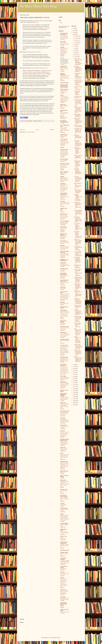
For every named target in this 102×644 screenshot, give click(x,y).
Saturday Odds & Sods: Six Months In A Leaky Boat (65, 204)
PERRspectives (64, 382)
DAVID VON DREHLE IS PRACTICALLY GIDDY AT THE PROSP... (78, 219)
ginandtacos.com (64, 214)
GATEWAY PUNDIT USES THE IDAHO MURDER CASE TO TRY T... (78, 312)
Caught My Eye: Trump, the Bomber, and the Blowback (64, 443)
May (75, 50)
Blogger (59, 638)
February (76, 56)
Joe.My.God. (63, 263)
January (76, 58)
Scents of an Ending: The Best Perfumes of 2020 (64, 499)
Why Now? (63, 572)
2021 (74, 367)
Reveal (62, 453)
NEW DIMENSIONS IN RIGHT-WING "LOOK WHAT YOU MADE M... (78, 332)
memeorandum (64, 310)
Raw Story (63, 431)
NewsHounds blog (64, 357)
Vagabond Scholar (64, 552)
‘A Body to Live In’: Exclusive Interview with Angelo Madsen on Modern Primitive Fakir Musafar (64, 153)
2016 (74, 377)
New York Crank (64, 345)
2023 (74, 34)
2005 (74, 399)
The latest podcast (64, 117)
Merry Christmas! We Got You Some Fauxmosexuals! (64, 592)
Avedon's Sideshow (64, 89)
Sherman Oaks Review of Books (64, 496)
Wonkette (62, 578)
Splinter (62, 514)
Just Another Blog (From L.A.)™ (64, 281)
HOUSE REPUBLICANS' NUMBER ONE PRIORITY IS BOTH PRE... (78, 359)
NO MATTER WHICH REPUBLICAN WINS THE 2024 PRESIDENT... (78, 143)
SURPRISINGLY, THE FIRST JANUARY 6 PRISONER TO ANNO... (78, 287)
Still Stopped (63, 270)
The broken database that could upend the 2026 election (64, 414)
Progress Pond (63, 425)
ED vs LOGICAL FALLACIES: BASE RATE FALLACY (64, 216)
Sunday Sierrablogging (65, 242)
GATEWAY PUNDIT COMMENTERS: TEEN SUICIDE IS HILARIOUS (78, 197)
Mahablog (62, 302)
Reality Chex (63, 447)
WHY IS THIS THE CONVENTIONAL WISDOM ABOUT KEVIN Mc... (78, 213)
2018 (74, 373)
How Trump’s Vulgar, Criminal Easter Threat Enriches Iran (65, 255)
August (76, 44)
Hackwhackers (63, 227)
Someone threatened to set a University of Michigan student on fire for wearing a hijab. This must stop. (65, 518)
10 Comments (39, 121)
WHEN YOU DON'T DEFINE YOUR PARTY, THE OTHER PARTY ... (78, 242)
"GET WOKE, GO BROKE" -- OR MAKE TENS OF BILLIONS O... (78, 131)
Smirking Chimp (64, 508)
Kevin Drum (63, 287)
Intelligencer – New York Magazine (64, 260)
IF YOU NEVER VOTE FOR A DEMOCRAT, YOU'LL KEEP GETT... (78, 102)
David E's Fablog (64, 159)
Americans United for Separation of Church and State (64, 86)
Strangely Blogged (64, 523)
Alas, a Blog (63, 42)
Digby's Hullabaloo (64, 172)
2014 (74, 381)
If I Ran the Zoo (64, 241)
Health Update (63, 288)
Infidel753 (62, 246)
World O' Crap (64, 590)
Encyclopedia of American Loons (64, 194)
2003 (74, 403)
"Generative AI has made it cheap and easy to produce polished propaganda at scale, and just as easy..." (65, 99)
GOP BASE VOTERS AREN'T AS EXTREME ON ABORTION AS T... (78, 172)
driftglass (62, 177)
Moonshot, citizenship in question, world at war (64, 546)
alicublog (62, 47)
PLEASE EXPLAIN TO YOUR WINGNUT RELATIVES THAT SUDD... (78, 340)
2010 (74, 389)
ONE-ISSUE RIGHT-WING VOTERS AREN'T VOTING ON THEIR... (78, 151)
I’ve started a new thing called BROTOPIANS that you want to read (65, 562)
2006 (74, 397)
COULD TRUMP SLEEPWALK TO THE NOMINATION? (78, 254)
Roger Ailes (63, 472)
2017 (74, 375)
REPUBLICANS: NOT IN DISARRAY (78, 266)
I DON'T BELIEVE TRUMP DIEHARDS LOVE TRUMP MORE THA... (78, 62)
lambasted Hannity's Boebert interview (39, 68)
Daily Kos (62, 148)
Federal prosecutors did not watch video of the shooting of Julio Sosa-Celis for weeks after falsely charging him (65, 296)
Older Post (52, 130)
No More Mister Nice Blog (38, 6)
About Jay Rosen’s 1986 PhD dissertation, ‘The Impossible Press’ (65, 421)
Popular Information (65, 411)
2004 (74, 401)
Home (37, 130)
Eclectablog (63, 184)
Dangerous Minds (64, 150)
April (75, 52)
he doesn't (36, 22)
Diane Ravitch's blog (65, 164)
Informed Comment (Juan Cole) (64, 252)
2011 (74, 387)
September (77, 42)
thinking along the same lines (34, 52)
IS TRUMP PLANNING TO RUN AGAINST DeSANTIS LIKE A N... (78, 179)
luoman (50, 638)
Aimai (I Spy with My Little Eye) (64, 34)
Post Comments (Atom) (30, 132)
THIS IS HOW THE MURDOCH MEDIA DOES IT (78, 157)
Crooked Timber (64, 135)
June (75, 48)
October (76, 40)
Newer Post (22, 130)
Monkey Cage (63, 332)
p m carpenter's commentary (64, 365)
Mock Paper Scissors (65, 327)
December (76, 36)
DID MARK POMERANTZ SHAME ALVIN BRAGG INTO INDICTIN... (78, 69)
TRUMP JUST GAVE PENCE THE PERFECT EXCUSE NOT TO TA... (78, 352)
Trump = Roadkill (64, 160)
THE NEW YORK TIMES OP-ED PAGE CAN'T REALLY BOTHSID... (78, 319)
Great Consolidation (65, 221)
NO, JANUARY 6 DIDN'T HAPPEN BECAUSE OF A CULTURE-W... (78, 76)
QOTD (62, 211)
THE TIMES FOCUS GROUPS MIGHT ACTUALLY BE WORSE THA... (78, 235)
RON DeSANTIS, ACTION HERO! (78, 126)
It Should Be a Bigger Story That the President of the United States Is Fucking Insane (65, 484)
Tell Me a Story (64, 536)
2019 (74, 371)
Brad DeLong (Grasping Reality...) (65, 121)
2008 (74, 393)
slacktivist (62, 504)
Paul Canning (63, 376)
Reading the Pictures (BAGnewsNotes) (65, 440)
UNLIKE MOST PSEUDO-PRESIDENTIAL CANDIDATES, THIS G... (78, 121)
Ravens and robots (64, 136)
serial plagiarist (30, 75)
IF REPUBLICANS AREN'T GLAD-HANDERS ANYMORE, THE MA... (78, 280)
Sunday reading (63, 505)
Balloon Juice (63, 105)
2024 (74, 32)
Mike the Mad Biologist (63, 321)
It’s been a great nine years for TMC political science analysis (65, 335)
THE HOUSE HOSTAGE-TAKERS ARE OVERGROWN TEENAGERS (78, 301)
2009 (74, 391)
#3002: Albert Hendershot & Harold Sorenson (64, 197)
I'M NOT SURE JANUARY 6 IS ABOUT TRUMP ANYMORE (78, 346)
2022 (74, 365)
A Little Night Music (64, 113)
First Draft (63, 201)
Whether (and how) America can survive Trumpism (64, 69)
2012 (74, 385)
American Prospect (64, 83)
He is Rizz (62, 606)
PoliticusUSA (63, 403)
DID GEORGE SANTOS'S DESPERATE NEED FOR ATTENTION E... (77, 260)
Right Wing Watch (64, 471)
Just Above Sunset (64, 269)
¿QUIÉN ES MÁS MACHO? (78, 97)
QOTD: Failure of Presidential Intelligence (64, 229)
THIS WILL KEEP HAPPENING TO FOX (78, 307)
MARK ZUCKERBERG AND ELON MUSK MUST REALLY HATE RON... (78, 109)
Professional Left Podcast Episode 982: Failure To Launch (64, 179)
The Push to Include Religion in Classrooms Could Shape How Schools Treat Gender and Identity (65, 465)
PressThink (63, 418)
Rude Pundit (63, 480)
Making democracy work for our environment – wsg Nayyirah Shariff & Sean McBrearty (64, 187)
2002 (74, 405)
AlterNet (62, 58)
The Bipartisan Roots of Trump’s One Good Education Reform (64, 398)
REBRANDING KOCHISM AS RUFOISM (78, 116)
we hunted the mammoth (63, 559)
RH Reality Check (64, 462)
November (77, 38)
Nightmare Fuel (63, 173)
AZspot (62, 95)
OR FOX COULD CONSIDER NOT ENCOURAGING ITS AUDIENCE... (78, 273)
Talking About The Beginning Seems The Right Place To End (64, 360)
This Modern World (65, 550)
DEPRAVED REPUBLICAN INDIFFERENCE (78, 137)
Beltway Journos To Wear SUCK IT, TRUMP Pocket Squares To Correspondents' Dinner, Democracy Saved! (64, 583)
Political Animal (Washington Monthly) (64, 395)
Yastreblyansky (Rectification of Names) (64, 604)
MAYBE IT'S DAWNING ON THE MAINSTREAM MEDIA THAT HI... (78, 294)
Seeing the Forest (64, 490)
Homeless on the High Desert (64, 235)
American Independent (63, 74)
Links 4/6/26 (63, 323)
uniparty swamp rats (41, 74)
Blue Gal (62, 116)
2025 (74, 30)
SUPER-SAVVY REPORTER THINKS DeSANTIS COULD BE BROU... (77, 164)
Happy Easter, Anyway (65, 303)
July (75, 46)
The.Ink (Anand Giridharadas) (64, 543)
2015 (74, 379)
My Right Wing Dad (65, 339)
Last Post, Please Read (65, 612)
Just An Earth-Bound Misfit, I (64, 274)
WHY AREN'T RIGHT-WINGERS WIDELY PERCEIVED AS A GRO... (78, 227)
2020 (74, 369)
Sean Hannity (32, 25)
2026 (74, 28)
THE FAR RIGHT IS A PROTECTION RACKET (78, 185)
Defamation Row (64, 569)
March (76, 54)
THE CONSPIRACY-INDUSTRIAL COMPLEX (78, 191)
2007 (74, 395)
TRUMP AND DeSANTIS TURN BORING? (77, 93)
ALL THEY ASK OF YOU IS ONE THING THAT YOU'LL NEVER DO (78, 82)
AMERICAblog (64, 66)
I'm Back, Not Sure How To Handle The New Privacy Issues (64, 37)
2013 (74, 383)
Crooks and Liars (64, 139)
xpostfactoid (63, 597)
